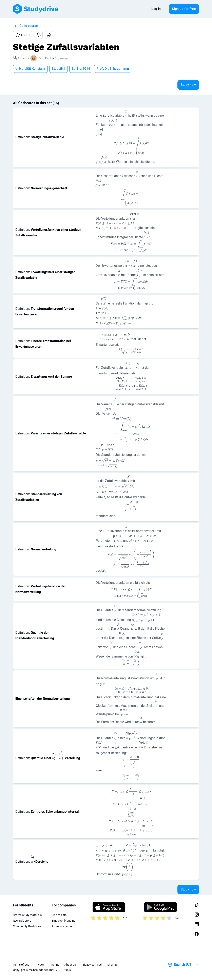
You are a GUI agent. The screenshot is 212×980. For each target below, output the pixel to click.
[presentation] (126, 114)
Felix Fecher (46, 58)
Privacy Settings (92, 965)
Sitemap (112, 965)
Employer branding (64, 921)
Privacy (39, 965)
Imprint (54, 965)
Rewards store (22, 921)
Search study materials (27, 915)
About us (70, 965)
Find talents (59, 915)
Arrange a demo (62, 926)
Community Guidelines (27, 926)
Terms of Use (21, 965)
